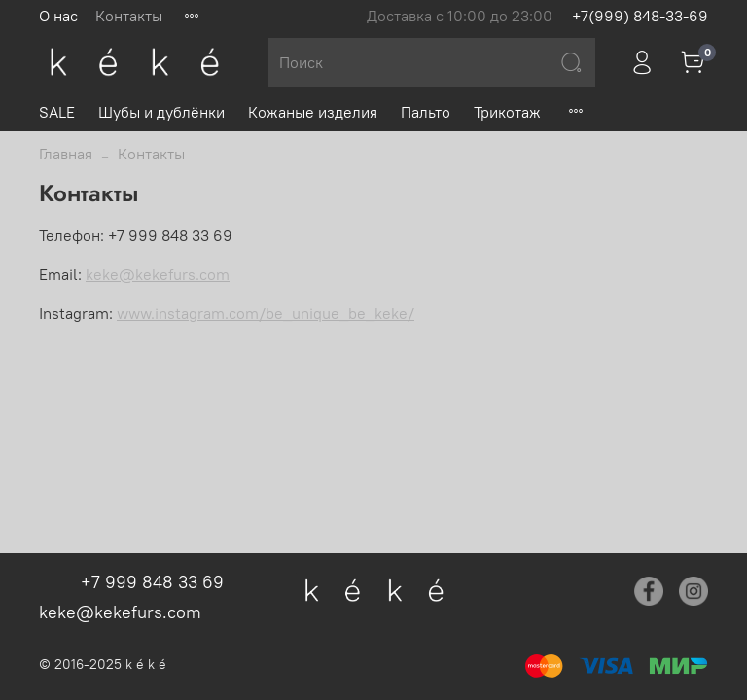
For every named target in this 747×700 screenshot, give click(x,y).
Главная (66, 154)
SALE (57, 112)
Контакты (129, 16)
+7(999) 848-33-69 (640, 16)
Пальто (426, 112)
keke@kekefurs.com (158, 274)
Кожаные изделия (313, 112)
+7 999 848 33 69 (152, 582)
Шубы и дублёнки (161, 112)
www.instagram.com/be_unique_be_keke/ (266, 313)
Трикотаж (507, 112)
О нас (58, 16)
